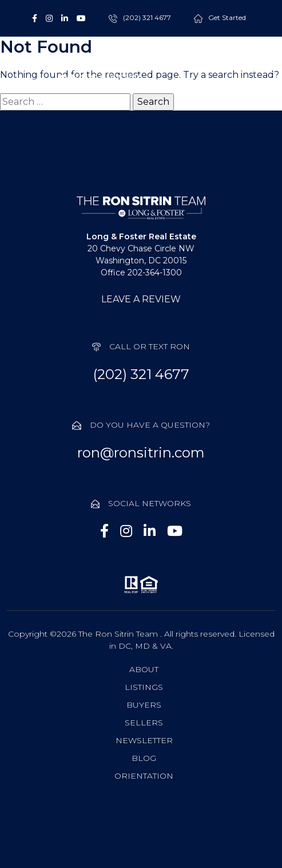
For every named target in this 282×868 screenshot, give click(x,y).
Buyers (144, 705)
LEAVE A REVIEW (141, 299)
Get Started (227, 18)
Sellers (144, 723)
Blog (144, 758)
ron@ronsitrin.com (141, 453)
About (144, 669)
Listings (144, 687)
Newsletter (144, 740)
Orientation (144, 776)
